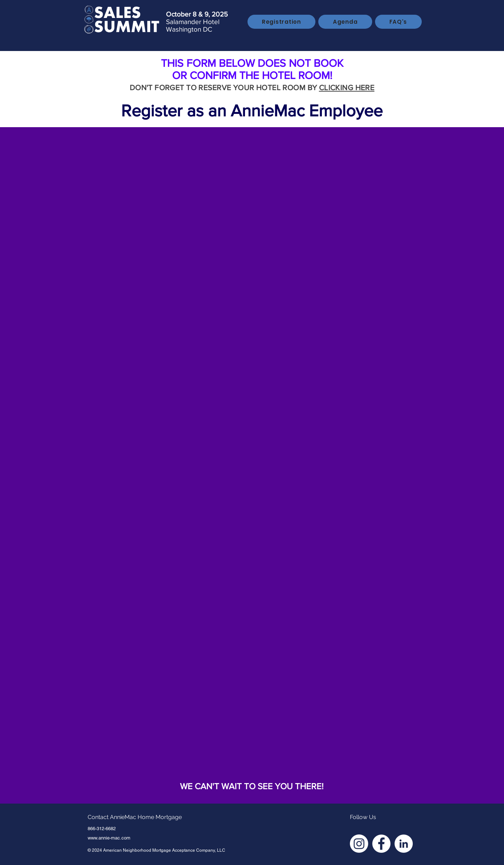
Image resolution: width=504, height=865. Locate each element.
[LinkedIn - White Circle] (404, 844)
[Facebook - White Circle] (381, 844)
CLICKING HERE (347, 87)
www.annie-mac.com (109, 838)
